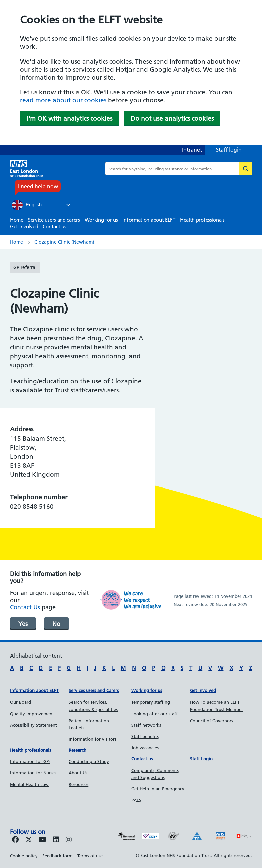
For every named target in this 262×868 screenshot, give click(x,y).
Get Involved (203, 690)
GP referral (25, 267)
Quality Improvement (32, 714)
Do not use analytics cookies (172, 119)
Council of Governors (211, 721)
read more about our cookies (63, 100)
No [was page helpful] (56, 624)
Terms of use (90, 856)
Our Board (21, 702)
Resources (79, 784)
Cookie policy (24, 856)
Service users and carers (54, 220)
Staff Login (201, 759)
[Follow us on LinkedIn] (56, 840)
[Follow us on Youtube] (43, 840)
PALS (136, 800)
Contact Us (25, 607)
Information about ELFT (149, 220)
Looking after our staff (154, 714)
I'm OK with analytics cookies (70, 119)
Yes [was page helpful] (23, 624)
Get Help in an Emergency (158, 789)
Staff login (229, 150)
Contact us (54, 227)
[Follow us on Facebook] (15, 840)
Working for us (101, 220)
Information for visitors (93, 739)
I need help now (38, 186)
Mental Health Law (29, 784)
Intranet (192, 150)
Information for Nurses (33, 773)
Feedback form (58, 856)
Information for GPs (30, 761)
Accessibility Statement (34, 725)
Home (17, 220)
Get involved (24, 227)
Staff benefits (145, 736)
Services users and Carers (94, 690)
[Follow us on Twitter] (29, 840)
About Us (78, 773)
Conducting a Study (89, 761)
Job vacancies (145, 748)
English (27, 205)
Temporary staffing (151, 702)
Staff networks (146, 725)
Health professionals (202, 220)
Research (78, 750)
